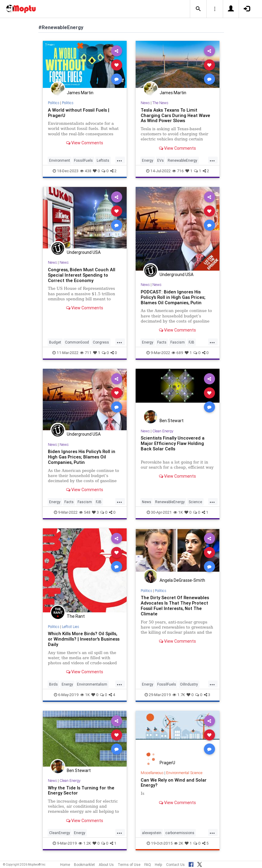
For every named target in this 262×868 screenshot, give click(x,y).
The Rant (76, 616)
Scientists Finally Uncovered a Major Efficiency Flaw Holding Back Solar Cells (173, 443)
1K (178, 512)
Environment (60, 160)
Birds (53, 684)
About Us (106, 865)
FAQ (148, 865)
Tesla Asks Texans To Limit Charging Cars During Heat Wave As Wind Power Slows (175, 115)
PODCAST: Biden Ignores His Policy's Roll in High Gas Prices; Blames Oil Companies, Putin (173, 297)
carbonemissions (180, 833)
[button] (198, 9)
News (145, 103)
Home (65, 865)
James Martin (80, 93)
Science (195, 502)
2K (179, 843)
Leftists (103, 160)
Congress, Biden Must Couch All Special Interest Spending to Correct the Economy (82, 275)
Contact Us (175, 865)
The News (160, 103)
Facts (162, 342)
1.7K (179, 695)
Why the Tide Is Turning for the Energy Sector (81, 790)
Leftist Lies (71, 627)
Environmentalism (92, 684)
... (119, 160)
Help (159, 865)
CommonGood (77, 342)
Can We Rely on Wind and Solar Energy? (174, 783)
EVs (160, 160)
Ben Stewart (172, 421)
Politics (54, 103)
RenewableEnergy (183, 160)
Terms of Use (129, 865)
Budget (55, 342)
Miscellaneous (152, 773)
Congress (101, 342)
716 (178, 171)
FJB (191, 342)
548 (85, 512)
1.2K (85, 843)
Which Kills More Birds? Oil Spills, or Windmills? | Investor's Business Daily (84, 639)
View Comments (85, 143)
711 (86, 353)
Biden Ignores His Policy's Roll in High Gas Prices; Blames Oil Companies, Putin (82, 457)
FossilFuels (83, 160)
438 (86, 171)
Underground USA (84, 252)
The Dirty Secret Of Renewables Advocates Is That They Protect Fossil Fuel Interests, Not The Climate (175, 606)
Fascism (178, 342)
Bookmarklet (84, 865)
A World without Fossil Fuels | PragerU (79, 113)
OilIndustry (189, 684)
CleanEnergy (60, 833)
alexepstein (152, 833)
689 (177, 353)
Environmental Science (184, 773)
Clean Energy (163, 431)
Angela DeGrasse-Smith (182, 580)
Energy (148, 160)
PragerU (167, 763)
